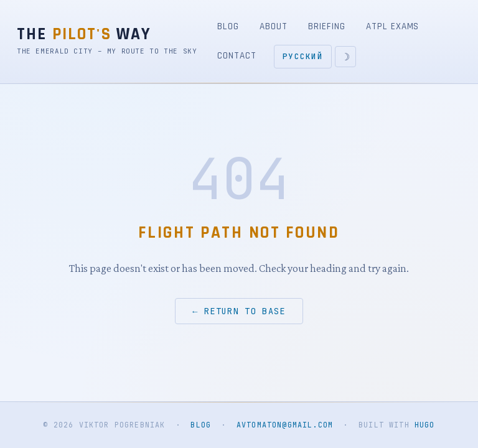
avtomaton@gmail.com (285, 425)
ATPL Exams (392, 26)
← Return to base (239, 311)
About (274, 26)
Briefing (326, 26)
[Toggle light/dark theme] (345, 57)
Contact (237, 56)
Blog (228, 26)
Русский (303, 56)
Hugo (425, 425)
